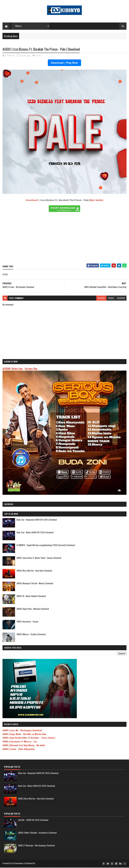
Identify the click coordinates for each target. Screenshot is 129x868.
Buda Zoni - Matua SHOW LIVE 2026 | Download (35, 533)
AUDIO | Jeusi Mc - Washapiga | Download (22, 731)
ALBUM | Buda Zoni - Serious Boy (20, 369)
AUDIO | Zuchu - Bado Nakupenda (19, 749)
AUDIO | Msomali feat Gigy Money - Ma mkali (24, 746)
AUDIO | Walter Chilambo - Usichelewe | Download (37, 833)
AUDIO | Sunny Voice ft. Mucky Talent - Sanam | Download (39, 558)
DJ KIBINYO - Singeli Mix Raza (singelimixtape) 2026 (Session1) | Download (46, 546)
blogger (101, 298)
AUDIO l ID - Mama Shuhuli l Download (31, 596)
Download (32, 200)
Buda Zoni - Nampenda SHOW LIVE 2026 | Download (37, 520)
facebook (121, 298)
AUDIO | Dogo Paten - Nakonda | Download (33, 609)
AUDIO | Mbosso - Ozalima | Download (31, 635)
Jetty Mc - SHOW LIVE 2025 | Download (33, 820)
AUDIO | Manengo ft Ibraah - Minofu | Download (35, 584)
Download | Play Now (64, 63)
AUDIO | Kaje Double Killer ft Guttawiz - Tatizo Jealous (29, 738)
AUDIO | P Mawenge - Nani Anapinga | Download (36, 846)
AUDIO (39, 56)
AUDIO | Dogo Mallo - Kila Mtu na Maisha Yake (24, 734)
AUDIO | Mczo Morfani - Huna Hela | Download (34, 571)
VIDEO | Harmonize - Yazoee (27, 622)
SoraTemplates (17, 864)
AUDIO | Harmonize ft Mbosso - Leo (20, 742)
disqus (111, 298)
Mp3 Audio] (96, 200)
